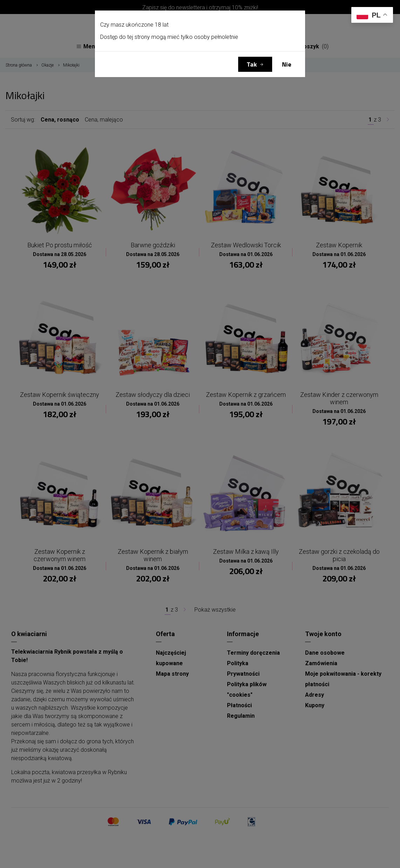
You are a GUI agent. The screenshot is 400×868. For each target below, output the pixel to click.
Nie (287, 64)
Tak (252, 64)
